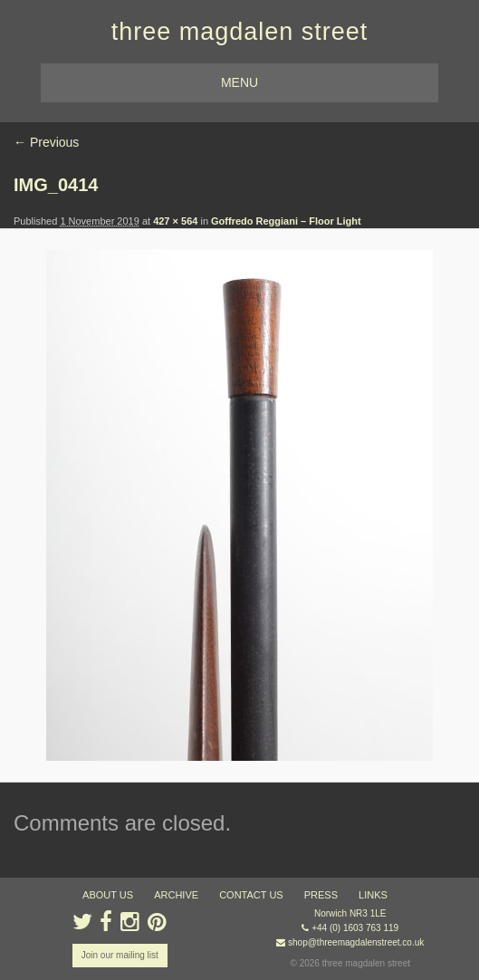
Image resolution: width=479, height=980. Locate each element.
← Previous (46, 142)
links (373, 895)
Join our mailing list (120, 955)
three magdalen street (240, 32)
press (321, 895)
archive (176, 895)
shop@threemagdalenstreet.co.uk (356, 942)
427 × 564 (175, 221)
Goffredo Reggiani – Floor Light (286, 221)
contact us (251, 895)
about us (108, 895)
